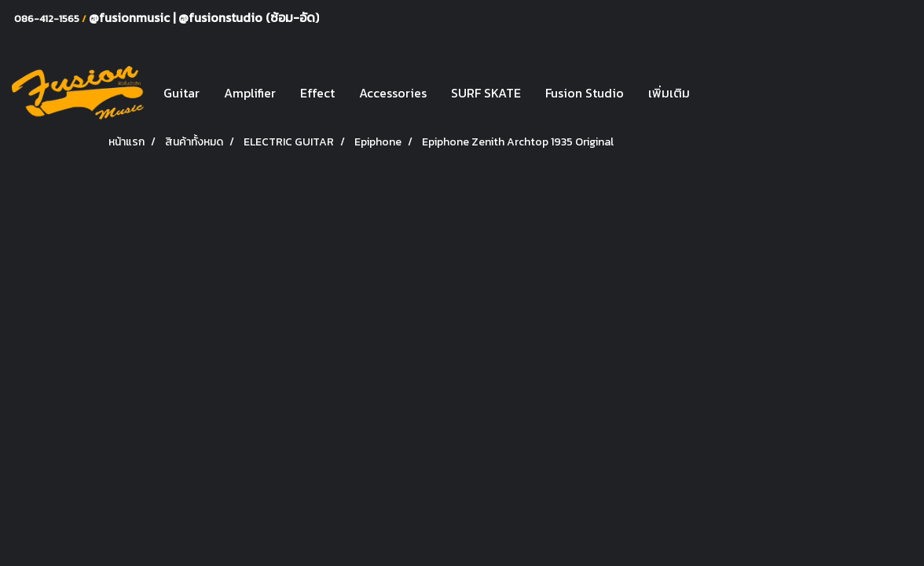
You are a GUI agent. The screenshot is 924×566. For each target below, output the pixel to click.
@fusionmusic (131, 17)
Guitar (181, 93)
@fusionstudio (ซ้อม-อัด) (249, 17)
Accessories (393, 93)
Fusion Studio (585, 93)
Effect (317, 93)
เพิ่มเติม (669, 93)
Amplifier (250, 93)
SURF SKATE (486, 93)
